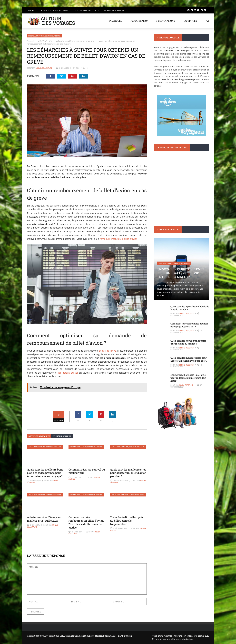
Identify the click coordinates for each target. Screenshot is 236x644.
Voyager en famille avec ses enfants (172, 185)
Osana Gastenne (186, 385)
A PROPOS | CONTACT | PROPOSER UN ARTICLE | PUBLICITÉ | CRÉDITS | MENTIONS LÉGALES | (72, 636)
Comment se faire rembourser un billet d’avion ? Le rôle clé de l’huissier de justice (86, 522)
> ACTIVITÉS (190, 21)
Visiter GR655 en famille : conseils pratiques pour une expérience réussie (181, 194)
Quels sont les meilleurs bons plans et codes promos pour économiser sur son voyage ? (45, 473)
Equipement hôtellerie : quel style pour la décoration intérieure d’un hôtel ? (188, 378)
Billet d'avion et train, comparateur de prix (44, 36)
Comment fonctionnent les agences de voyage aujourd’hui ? (189, 325)
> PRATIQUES (115, 21)
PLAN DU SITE (125, 636)
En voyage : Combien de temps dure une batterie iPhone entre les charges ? (181, 273)
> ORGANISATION (139, 21)
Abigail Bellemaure (44, 68)
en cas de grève (107, 351)
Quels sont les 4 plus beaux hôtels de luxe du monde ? (190, 308)
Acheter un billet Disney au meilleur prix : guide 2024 (44, 519)
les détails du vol (68, 373)
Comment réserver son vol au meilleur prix (87, 471)
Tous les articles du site (86, 10)
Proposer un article (114, 10)
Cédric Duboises (186, 314)
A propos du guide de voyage (55, 10)
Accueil (32, 10)
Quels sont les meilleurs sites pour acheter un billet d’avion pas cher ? (128, 473)
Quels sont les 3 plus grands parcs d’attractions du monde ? (188, 342)
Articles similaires (39, 436)
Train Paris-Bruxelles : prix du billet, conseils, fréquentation (127, 521)
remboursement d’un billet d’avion (119, 239)
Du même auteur (62, 436)
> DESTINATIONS (166, 21)
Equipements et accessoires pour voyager (174, 263)
